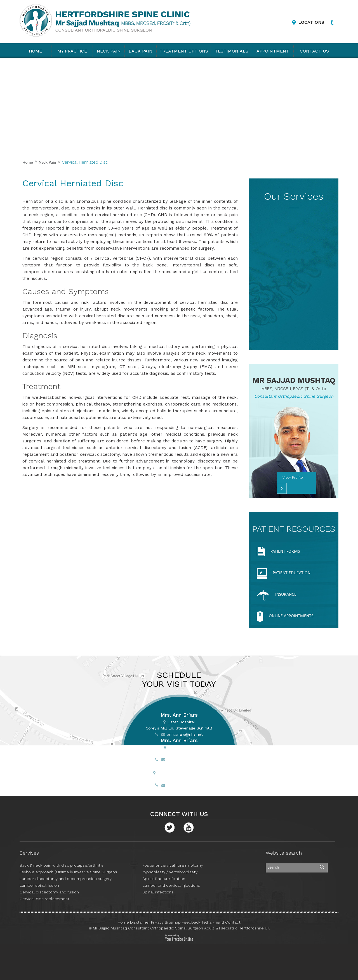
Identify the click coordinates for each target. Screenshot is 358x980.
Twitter (169, 828)
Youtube (189, 828)
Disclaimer (140, 922)
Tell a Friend (213, 922)
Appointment (273, 51)
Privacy (157, 922)
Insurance (277, 595)
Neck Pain (109, 51)
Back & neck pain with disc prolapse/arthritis (62, 865)
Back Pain (141, 51)
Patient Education (284, 574)
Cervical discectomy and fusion (49, 892)
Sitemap (173, 922)
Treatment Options (184, 51)
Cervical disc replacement (44, 899)
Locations (311, 22)
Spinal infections (158, 892)
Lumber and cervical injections (171, 885)
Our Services (294, 196)
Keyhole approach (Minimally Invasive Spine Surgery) (68, 872)
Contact (233, 922)
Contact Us (314, 51)
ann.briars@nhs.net (185, 734)
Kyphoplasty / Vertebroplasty (170, 872)
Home (35, 51)
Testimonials (232, 51)
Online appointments (285, 617)
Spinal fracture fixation (164, 879)
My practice (72, 51)
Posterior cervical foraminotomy (173, 865)
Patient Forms (278, 552)
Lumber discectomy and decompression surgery (66, 879)
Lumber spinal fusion (39, 885)
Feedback (191, 922)
